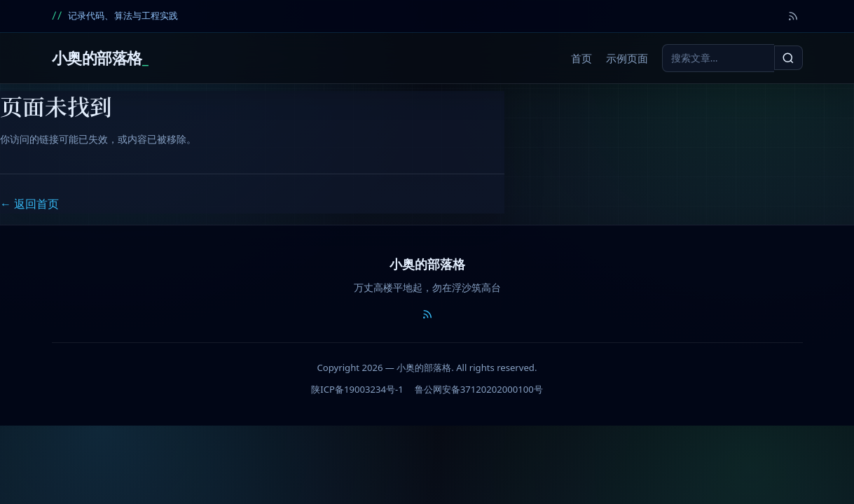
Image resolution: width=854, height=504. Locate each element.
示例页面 (627, 58)
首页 (581, 58)
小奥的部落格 (97, 58)
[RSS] (793, 16)
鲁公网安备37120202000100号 (479, 389)
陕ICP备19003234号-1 (357, 389)
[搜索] (788, 57)
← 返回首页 (29, 204)
